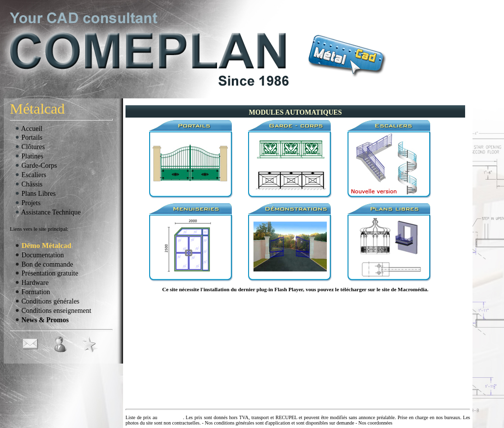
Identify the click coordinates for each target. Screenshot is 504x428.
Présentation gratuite (47, 273)
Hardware (32, 283)
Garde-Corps (36, 166)
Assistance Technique (48, 212)
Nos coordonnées (375, 423)
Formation (32, 292)
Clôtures (30, 147)
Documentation (39, 255)
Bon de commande (44, 264)
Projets (28, 203)
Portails (29, 138)
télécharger (354, 289)
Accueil (29, 129)
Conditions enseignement (53, 311)
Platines (29, 156)
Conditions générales (47, 301)
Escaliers (31, 175)
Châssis (29, 184)
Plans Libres (35, 194)
